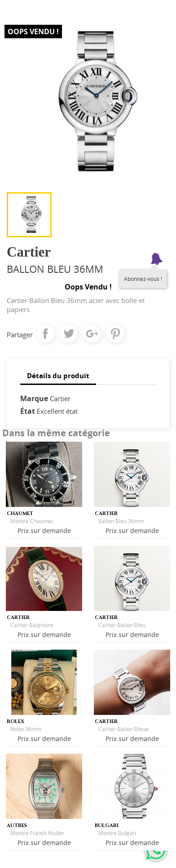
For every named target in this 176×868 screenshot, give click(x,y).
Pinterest (115, 334)
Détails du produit (58, 375)
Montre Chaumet (32, 521)
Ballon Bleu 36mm (121, 521)
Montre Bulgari (117, 833)
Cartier (60, 398)
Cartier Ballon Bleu (122, 625)
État (28, 411)
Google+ (92, 334)
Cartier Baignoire (32, 625)
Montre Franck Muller (37, 833)
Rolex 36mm (26, 729)
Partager (45, 334)
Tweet (69, 334)
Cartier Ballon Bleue (123, 729)
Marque (34, 398)
